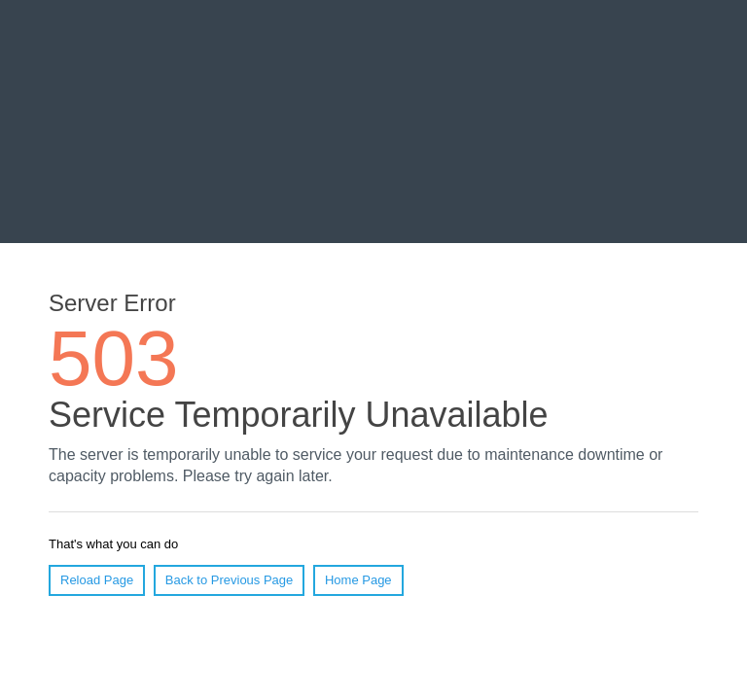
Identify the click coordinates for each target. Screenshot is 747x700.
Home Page (358, 580)
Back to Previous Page (230, 580)
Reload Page (97, 580)
